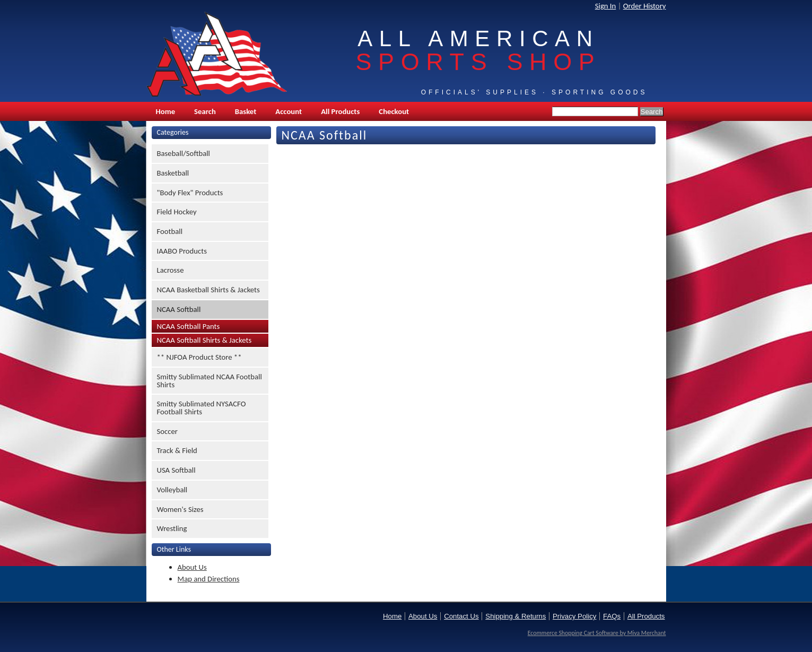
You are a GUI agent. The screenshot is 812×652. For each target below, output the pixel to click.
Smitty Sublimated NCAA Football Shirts (209, 381)
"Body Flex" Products (190, 193)
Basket (246, 111)
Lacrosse (171, 270)
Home (166, 111)
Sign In (606, 6)
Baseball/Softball (184, 153)
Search (205, 111)
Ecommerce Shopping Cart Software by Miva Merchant (597, 633)
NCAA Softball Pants (189, 326)
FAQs (612, 616)
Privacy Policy (574, 616)
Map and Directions (209, 579)
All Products (340, 111)
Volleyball (172, 490)
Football (170, 231)
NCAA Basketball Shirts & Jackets (208, 290)
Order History (645, 6)
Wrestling (172, 528)
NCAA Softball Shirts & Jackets (204, 340)
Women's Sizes (180, 509)
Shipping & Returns (516, 616)
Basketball (173, 173)
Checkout (394, 111)
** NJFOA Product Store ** (199, 357)
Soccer (167, 431)
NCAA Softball (179, 309)
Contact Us (461, 616)
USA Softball (176, 470)
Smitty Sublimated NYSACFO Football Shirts (202, 408)
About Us (192, 567)
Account (289, 111)
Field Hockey (177, 212)
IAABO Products (182, 251)
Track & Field (177, 450)
